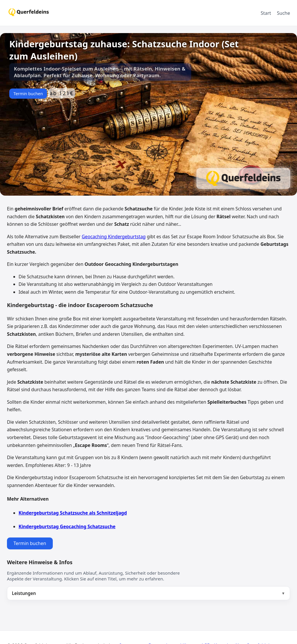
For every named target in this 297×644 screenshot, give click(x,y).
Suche (284, 13)
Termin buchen (28, 94)
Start (266, 13)
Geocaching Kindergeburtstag (114, 237)
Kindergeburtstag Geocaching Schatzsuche (67, 526)
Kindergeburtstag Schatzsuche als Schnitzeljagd (73, 513)
